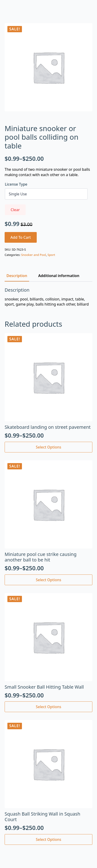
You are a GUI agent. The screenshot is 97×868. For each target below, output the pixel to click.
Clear (15, 210)
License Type (16, 184)
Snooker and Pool (33, 255)
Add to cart (21, 237)
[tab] (17, 276)
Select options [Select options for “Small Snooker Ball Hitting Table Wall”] (48, 707)
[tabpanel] (48, 297)
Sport (51, 255)
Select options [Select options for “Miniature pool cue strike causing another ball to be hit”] (48, 580)
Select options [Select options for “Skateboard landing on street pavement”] (48, 447)
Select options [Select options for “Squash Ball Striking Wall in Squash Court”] (48, 839)
